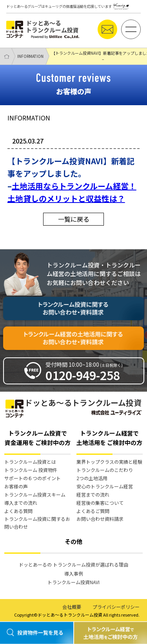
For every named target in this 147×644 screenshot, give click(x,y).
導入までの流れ (21, 503)
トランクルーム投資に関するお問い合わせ (37, 522)
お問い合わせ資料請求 (100, 519)
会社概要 (72, 607)
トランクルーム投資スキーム (35, 494)
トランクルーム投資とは (30, 462)
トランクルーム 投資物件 (31, 470)
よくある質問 (18, 511)
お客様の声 (16, 486)
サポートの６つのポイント (33, 478)
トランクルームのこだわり (105, 470)
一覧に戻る (74, 219)
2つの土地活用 (92, 478)
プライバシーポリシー (116, 607)
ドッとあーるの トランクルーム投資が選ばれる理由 (73, 564)
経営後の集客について (100, 503)
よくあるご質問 (93, 511)
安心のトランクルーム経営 (105, 486)
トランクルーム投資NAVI (73, 582)
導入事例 (74, 573)
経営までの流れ (93, 494)
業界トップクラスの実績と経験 (109, 462)
